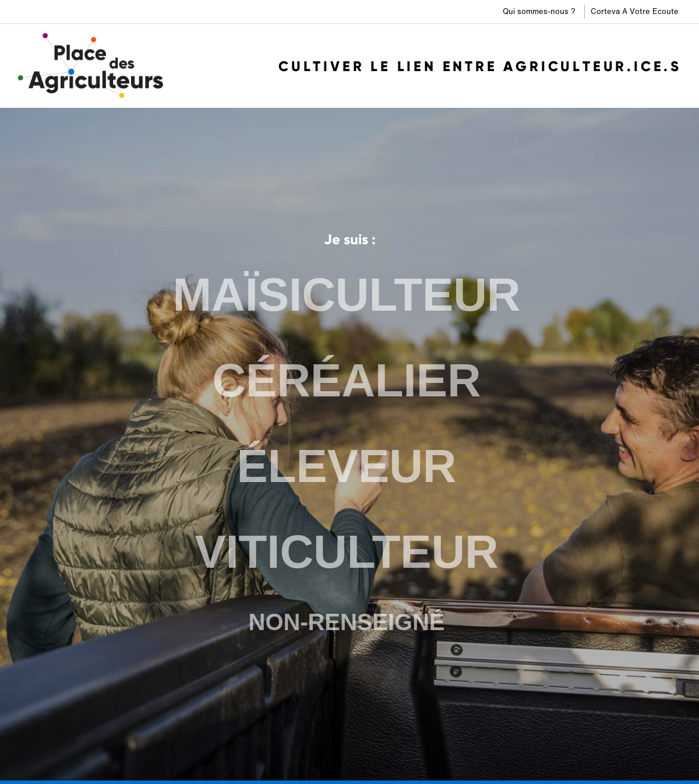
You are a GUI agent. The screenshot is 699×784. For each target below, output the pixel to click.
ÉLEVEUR (347, 466)
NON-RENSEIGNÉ (347, 619)
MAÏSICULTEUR (346, 297)
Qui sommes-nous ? (539, 11)
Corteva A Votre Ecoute (635, 11)
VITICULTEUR (347, 551)
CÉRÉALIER (347, 382)
